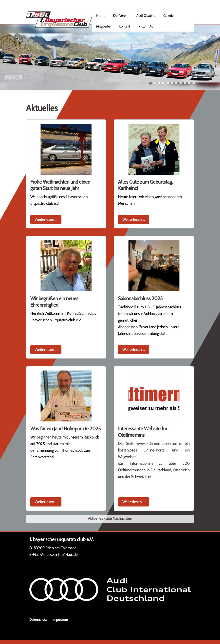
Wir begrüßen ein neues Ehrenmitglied (54, 302)
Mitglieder (103, 26)
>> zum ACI (146, 26)
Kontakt (125, 26)
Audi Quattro (146, 16)
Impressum (60, 620)
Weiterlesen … (48, 219)
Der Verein (121, 16)
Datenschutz (38, 620)
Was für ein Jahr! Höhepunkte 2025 (66, 429)
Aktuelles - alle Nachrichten (110, 518)
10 (189, 83)
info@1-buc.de (67, 554)
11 (194, 83)
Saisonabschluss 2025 (140, 298)
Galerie (169, 16)
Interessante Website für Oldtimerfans (143, 432)
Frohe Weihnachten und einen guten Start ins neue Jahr (60, 185)
